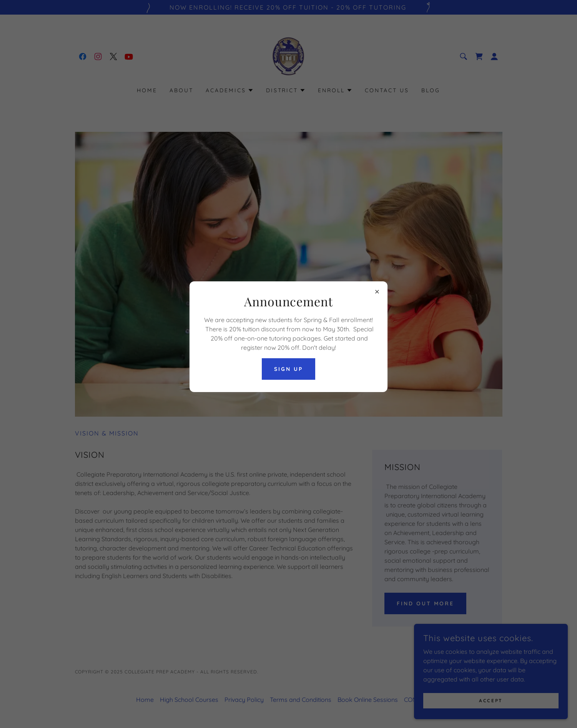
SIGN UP (288, 369)
